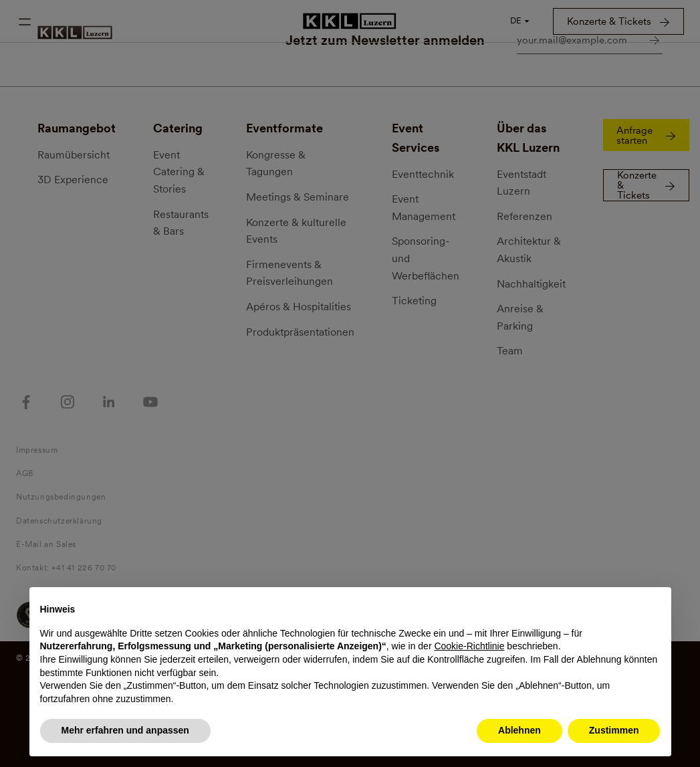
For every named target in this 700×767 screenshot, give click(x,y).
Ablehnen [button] (519, 730)
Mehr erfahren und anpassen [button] (125, 730)
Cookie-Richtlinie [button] (469, 646)
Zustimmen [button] (614, 730)
